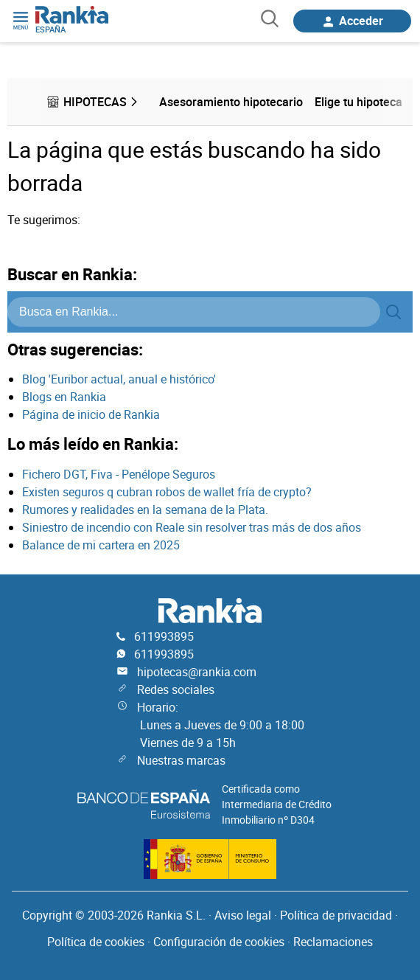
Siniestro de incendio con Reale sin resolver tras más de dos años (192, 527)
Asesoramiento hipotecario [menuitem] (231, 102)
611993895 (164, 636)
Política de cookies (96, 942)
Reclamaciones (333, 942)
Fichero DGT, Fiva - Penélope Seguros (119, 474)
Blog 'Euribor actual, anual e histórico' (119, 379)
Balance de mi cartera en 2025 (101, 545)
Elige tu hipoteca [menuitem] (358, 102)
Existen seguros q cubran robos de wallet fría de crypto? (167, 492)
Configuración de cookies (219, 942)
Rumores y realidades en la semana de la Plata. (145, 510)
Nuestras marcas (181, 760)
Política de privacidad (336, 915)
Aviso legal (243, 915)
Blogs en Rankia (64, 397)
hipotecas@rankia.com (197, 672)
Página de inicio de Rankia (91, 414)
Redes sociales (176, 689)
